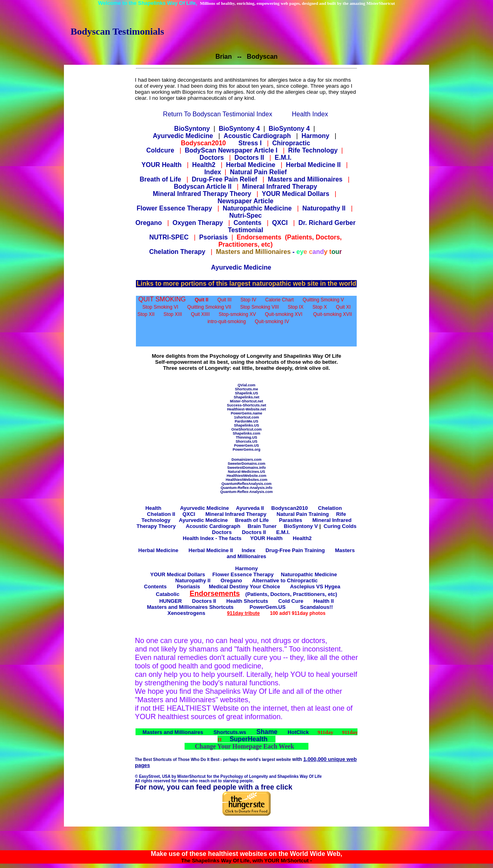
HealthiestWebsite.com (246, 476)
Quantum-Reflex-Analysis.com (247, 492)
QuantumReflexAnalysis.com (247, 484)
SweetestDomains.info (246, 468)
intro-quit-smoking (227, 322)
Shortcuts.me (246, 389)
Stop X (320, 307)
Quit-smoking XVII (333, 314)
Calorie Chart (280, 300)
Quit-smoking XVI (284, 314)
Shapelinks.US (247, 425)
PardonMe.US (247, 421)
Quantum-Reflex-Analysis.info (247, 488)
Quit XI (343, 307)
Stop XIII (173, 314)
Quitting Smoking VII (209, 307)
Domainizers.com (247, 460)
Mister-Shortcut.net (247, 401)
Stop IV (248, 300)
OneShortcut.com (246, 429)
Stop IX (295, 307)
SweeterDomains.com (246, 464)
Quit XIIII (200, 314)
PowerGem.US (246, 445)
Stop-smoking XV (237, 314)
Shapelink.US (246, 393)
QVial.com (246, 385)
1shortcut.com (246, 417)
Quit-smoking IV (272, 322)
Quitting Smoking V (324, 300)
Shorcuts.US (246, 441)
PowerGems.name (246, 413)
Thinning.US (246, 437)
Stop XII (146, 314)
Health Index (310, 114)
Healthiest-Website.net (246, 409)
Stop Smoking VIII (259, 307)
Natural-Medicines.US (247, 472)
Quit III (224, 300)
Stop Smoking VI (160, 307)
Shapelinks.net (246, 397)
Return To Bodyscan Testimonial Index (218, 114)
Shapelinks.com (247, 433)
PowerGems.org (246, 449)
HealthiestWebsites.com (246, 480)
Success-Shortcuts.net (246, 405)
